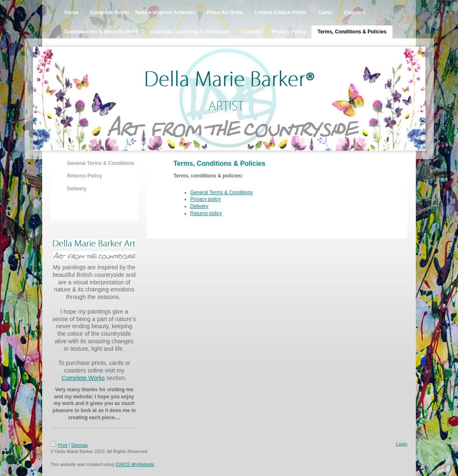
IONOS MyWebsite (135, 464)
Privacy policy (206, 199)
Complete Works (83, 378)
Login (402, 444)
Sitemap (79, 445)
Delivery (199, 206)
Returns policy (206, 213)
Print (59, 445)
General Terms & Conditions (222, 192)
